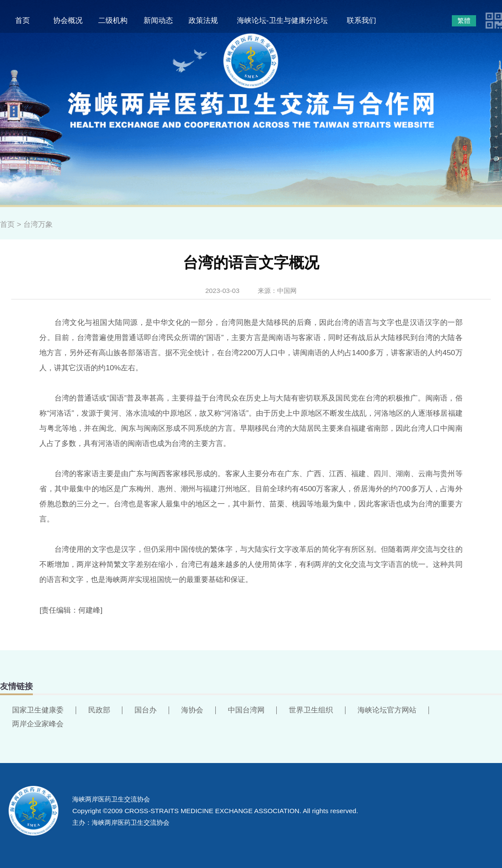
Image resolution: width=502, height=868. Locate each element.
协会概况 (68, 20)
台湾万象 (38, 224)
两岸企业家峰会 (38, 724)
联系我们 (361, 20)
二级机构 (113, 20)
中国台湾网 (246, 710)
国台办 (145, 710)
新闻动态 (158, 20)
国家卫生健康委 (38, 710)
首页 (22, 20)
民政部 (99, 710)
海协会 (192, 710)
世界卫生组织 (311, 710)
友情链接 (16, 686)
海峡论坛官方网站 (387, 710)
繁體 (464, 21)
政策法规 (203, 20)
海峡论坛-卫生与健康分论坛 (282, 20)
